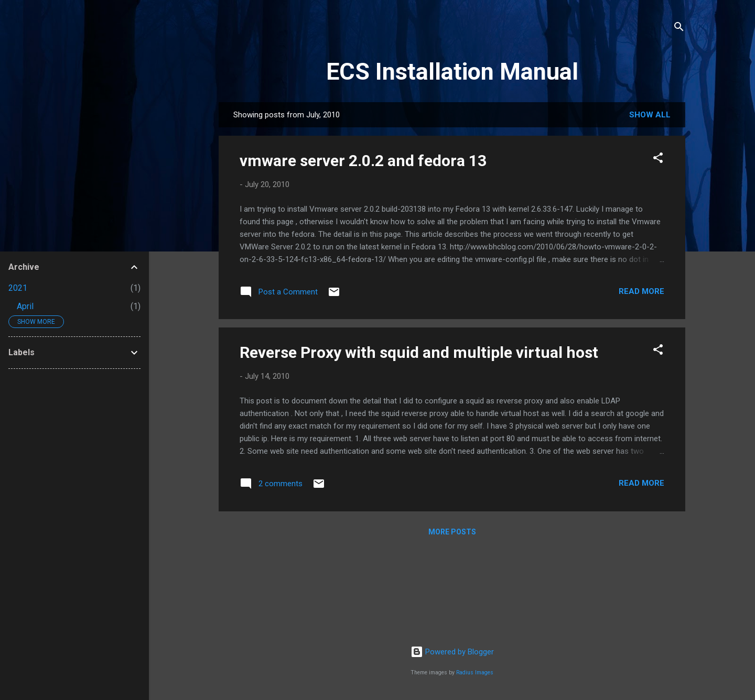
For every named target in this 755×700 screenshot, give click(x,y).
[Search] (679, 29)
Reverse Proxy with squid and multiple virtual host (419, 352)
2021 (18, 288)
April (25, 306)
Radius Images (475, 672)
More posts (452, 532)
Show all (650, 115)
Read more (641, 291)
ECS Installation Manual (452, 72)
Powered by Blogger (452, 652)
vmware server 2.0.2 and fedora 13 (363, 161)
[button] (658, 160)
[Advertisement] (74, 534)
